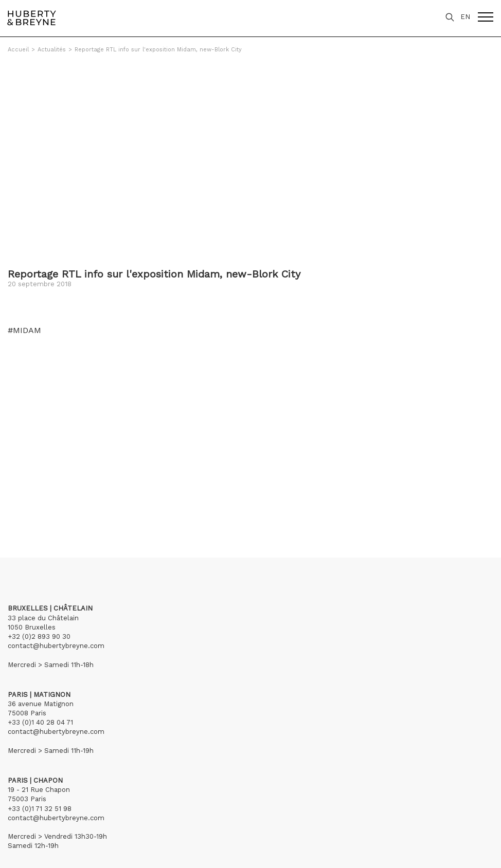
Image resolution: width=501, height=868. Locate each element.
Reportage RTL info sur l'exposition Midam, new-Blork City (158, 50)
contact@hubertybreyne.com (56, 646)
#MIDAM (24, 330)
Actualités (52, 50)
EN (465, 17)
